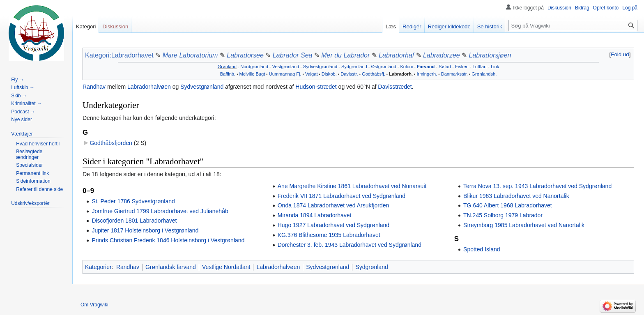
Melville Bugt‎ (252, 74)
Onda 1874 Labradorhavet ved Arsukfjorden (333, 205)
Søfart (445, 67)
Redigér (412, 26)
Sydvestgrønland (320, 67)
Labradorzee (442, 55)
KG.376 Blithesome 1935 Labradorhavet (329, 235)
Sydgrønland (354, 67)
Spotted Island (482, 249)
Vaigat (312, 74)
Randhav (94, 87)
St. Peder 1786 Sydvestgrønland (133, 201)
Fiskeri (462, 67)
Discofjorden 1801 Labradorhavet (134, 221)
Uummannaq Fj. (285, 74)
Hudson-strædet (316, 87)
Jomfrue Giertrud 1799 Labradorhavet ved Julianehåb (160, 211)
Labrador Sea (293, 55)
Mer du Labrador (345, 55)
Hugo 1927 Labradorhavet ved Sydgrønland (333, 225)
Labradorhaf (396, 55)
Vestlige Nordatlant (226, 267)
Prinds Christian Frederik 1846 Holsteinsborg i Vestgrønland (168, 240)
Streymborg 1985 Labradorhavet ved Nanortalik (524, 225)
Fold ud (620, 54)
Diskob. (329, 74)
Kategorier (98, 267)
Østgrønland (384, 67)
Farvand (426, 67)
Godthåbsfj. (374, 74)
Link (495, 67)
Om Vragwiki (94, 305)
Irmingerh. (427, 74)
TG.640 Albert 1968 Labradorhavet (508, 205)
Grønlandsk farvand (171, 267)
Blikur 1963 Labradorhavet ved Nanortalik (516, 196)
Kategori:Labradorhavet (119, 55)
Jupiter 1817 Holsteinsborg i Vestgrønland (145, 230)
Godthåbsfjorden (111, 143)
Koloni (406, 67)
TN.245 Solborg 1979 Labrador (503, 215)
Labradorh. (401, 74)
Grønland (227, 67)
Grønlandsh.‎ (484, 74)
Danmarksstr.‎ (454, 74)
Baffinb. (228, 74)
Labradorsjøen (490, 55)
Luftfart (480, 67)
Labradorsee (245, 55)
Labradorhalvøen (149, 87)
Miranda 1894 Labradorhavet (315, 215)
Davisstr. (349, 74)
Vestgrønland (286, 67)
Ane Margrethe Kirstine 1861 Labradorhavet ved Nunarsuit (352, 186)
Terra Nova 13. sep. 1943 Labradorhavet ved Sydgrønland (537, 186)
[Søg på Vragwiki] (573, 25)
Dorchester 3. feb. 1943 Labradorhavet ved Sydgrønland (350, 245)
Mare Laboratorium (190, 55)
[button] (620, 54)
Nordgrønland (254, 67)
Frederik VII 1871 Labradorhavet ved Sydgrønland (342, 196)
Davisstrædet (395, 87)
